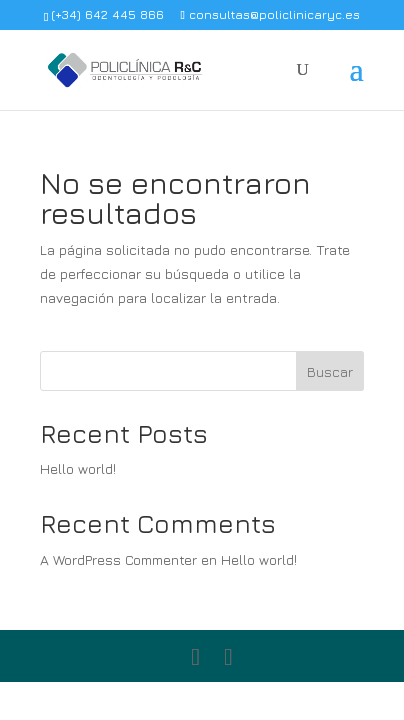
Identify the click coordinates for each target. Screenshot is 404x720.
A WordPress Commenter (118, 559)
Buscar (330, 371)
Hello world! (78, 468)
